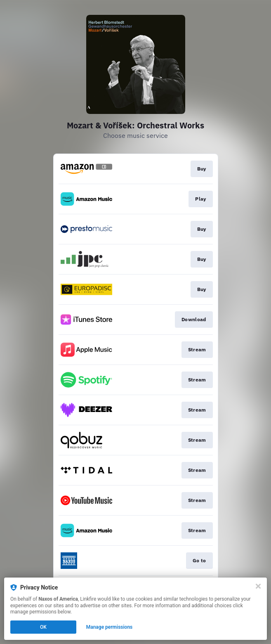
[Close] (258, 586)
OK (43, 627)
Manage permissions (110, 627)
